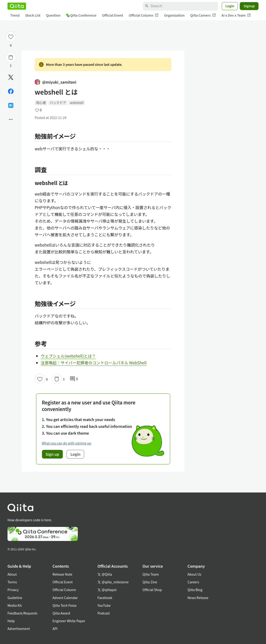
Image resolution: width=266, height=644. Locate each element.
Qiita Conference (81, 15)
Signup (249, 6)
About (12, 574)
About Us (194, 574)
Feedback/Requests (22, 613)
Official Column (144, 15)
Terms (12, 582)
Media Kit (15, 605)
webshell (77, 103)
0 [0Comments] (74, 379)
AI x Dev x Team (236, 15)
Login (230, 6)
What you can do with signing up (67, 443)
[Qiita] (17, 6)
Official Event (112, 15)
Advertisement (19, 629)
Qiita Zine (150, 582)
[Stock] (11, 57)
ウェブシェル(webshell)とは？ (68, 356)
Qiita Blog (195, 590)
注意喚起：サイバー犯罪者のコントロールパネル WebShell (94, 363)
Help (11, 621)
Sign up (52, 454)
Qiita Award (61, 613)
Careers (193, 582)
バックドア (58, 103)
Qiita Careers (203, 15)
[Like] (11, 37)
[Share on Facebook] (11, 91)
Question (53, 15)
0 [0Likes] (11, 45)
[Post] (11, 77)
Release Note (62, 574)
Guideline (15, 598)
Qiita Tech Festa (64, 605)
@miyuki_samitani (55, 82)
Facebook (105, 598)
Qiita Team (151, 574)
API (55, 629)
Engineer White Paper (69, 621)
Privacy (13, 590)
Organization (174, 15)
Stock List (33, 15)
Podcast (104, 613)
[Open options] (11, 119)
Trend (15, 15)
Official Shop (152, 590)
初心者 (41, 103)
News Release (198, 598)
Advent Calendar (65, 598)
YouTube (104, 605)
